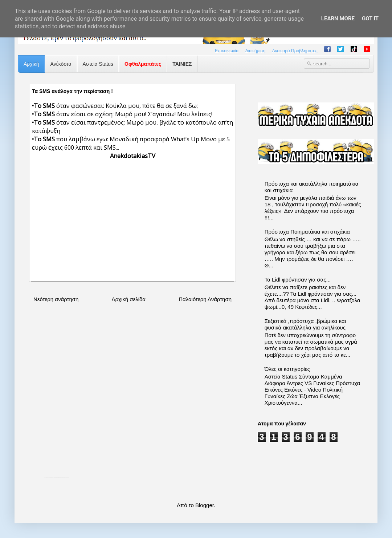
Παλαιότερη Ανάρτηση (205, 299)
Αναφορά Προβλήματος (295, 51)
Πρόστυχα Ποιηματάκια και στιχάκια (307, 232)
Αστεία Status (98, 64)
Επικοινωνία (227, 51)
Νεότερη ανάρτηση (56, 299)
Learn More (338, 19)
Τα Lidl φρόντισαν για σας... (298, 280)
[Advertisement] (132, 219)
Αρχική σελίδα (128, 299)
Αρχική (31, 64)
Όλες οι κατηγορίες (287, 369)
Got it (370, 19)
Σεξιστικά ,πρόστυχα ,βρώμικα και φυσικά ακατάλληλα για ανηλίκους (305, 324)
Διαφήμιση (256, 51)
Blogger (205, 505)
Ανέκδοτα (61, 64)
